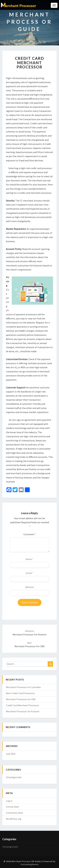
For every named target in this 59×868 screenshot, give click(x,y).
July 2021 (11, 754)
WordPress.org (14, 819)
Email (30, 573)
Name (29, 559)
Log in (9, 801)
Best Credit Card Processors (20, 693)
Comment (30, 534)
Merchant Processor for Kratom (23, 711)
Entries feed (12, 807)
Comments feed (14, 813)
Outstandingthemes (30, 864)
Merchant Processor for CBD (21, 699)
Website (30, 587)
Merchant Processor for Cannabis (23, 687)
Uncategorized (14, 777)
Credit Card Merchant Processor (22, 705)
